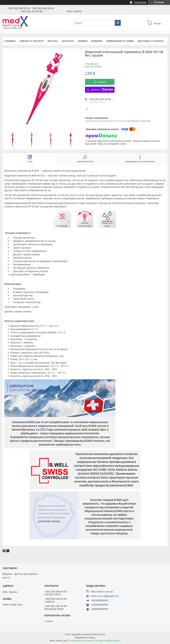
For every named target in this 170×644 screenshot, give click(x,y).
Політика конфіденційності (108, 641)
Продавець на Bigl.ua (85, 638)
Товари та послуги (32, 41)
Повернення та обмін (120, 41)
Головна (10, 41)
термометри (24, 171)
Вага (13, 363)
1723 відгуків (140, 2)
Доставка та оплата (151, 41)
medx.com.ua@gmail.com (105, 596)
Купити (102, 82)
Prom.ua (101, 634)
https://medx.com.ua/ (102, 592)
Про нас (53, 41)
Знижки (82, 41)
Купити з (102, 90)
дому (21, 271)
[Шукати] (118, 23)
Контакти (68, 41)
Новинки (97, 41)
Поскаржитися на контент (81, 641)
